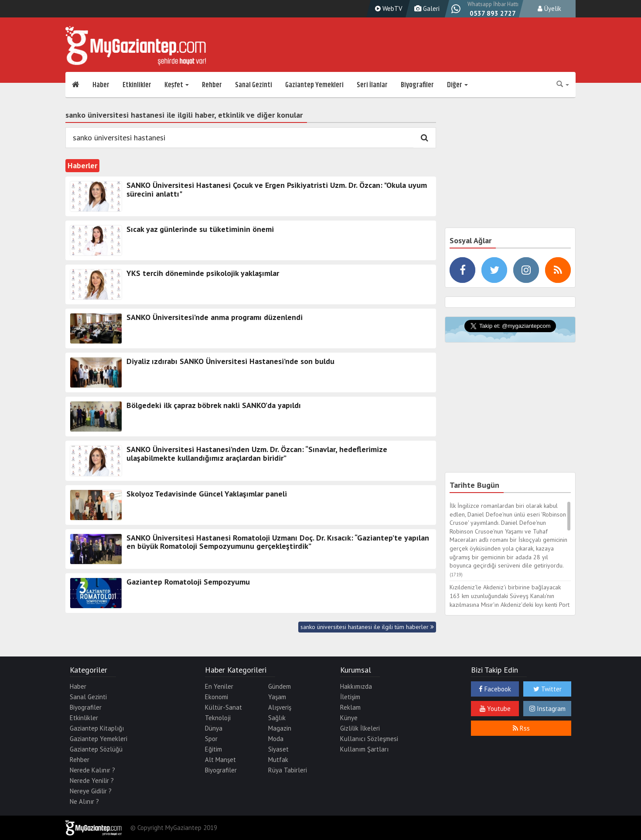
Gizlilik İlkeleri (360, 728)
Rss (521, 728)
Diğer (457, 85)
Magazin (280, 728)
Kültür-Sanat (223, 707)
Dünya (214, 728)
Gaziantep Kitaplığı (97, 728)
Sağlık (277, 718)
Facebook (495, 689)
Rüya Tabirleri (288, 770)
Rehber (212, 85)
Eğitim (213, 749)
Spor (211, 739)
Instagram (547, 709)
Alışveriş (280, 707)
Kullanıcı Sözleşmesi (369, 739)
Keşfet (177, 85)
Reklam (350, 707)
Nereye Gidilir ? (91, 791)
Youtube (495, 709)
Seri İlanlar (372, 85)
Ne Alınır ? (84, 801)
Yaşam (277, 697)
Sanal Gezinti (254, 85)
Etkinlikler (137, 85)
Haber (101, 85)
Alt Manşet (220, 760)
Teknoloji (218, 718)
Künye (349, 718)
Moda (276, 739)
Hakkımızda (356, 686)
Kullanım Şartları (364, 749)
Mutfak (278, 760)
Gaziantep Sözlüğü (96, 749)
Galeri (426, 9)
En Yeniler (219, 686)
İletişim (350, 697)
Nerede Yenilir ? (92, 780)
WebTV (388, 9)
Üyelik (549, 9)
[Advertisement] (510, 161)
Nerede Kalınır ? (92, 770)
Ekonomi (217, 697)
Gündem (280, 686)
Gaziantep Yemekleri (314, 85)
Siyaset (278, 749)
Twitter (547, 689)
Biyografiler (417, 85)
